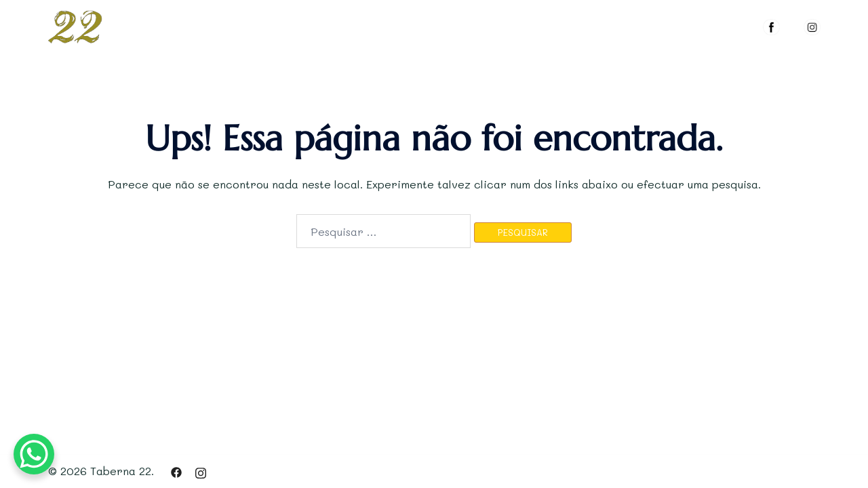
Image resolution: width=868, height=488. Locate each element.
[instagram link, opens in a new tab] (201, 471)
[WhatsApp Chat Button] (34, 454)
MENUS (574, 24)
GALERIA (638, 24)
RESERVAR (712, 24)
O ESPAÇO (506, 24)
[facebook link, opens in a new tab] (176, 471)
